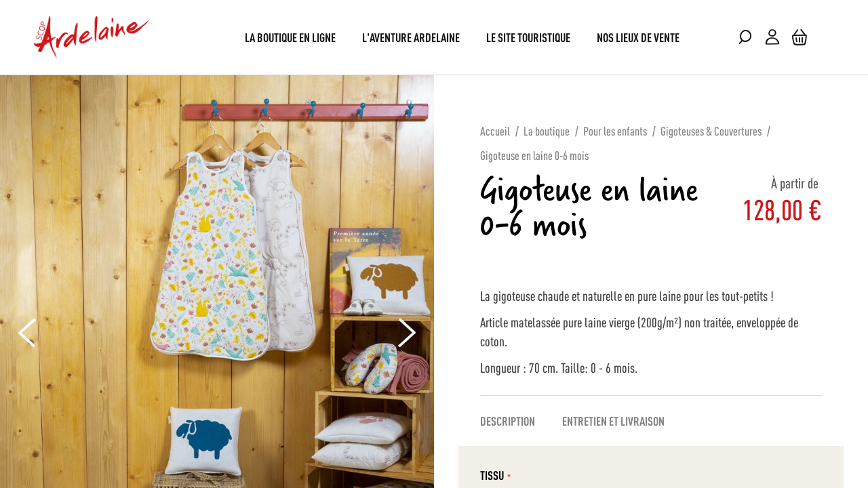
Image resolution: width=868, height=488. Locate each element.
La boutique (547, 130)
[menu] (434, 37)
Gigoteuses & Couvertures (711, 130)
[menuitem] (290, 37)
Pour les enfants (615, 130)
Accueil (495, 130)
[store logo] (92, 37)
